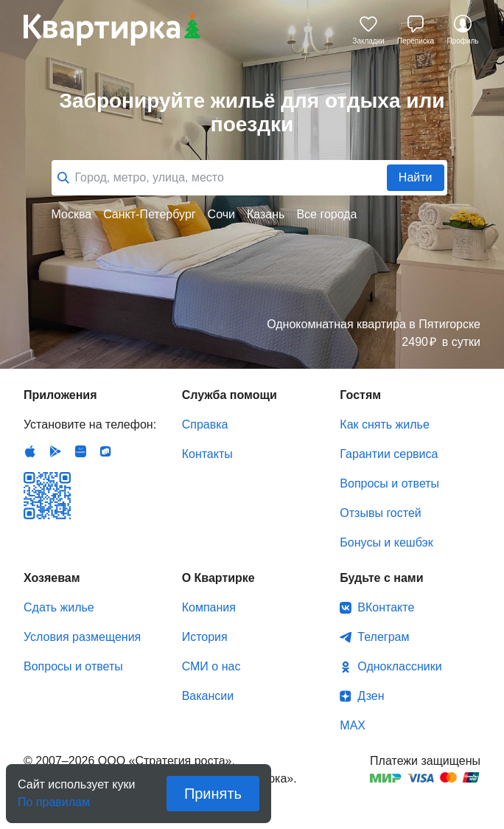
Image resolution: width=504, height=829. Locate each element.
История (205, 637)
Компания (209, 607)
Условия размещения (82, 637)
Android (55, 451)
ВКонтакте (386, 607)
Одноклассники (399, 666)
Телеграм (383, 637)
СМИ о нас (211, 666)
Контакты (207, 454)
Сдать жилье (59, 607)
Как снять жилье (384, 424)
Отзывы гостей (380, 513)
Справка (205, 424)
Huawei (80, 451)
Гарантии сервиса (389, 454)
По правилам (54, 798)
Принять (213, 794)
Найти (416, 177)
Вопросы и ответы (389, 483)
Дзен (371, 696)
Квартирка (112, 30)
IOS (30, 451)
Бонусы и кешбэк (386, 542)
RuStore (105, 451)
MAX (353, 725)
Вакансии (208, 696)
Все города (326, 214)
